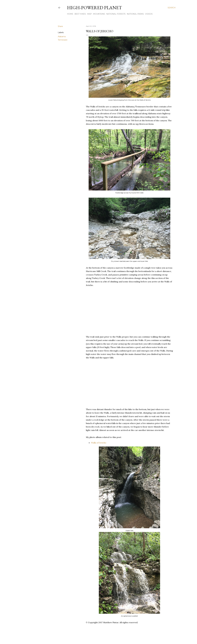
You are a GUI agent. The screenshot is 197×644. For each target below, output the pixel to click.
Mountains (99, 14)
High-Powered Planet (94, 8)
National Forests (116, 14)
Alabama (62, 37)
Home (70, 14)
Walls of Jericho (99, 443)
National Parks (135, 14)
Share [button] (60, 26)
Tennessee (63, 40)
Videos (149, 14)
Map (89, 14)
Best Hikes (80, 14)
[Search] (172, 8)
